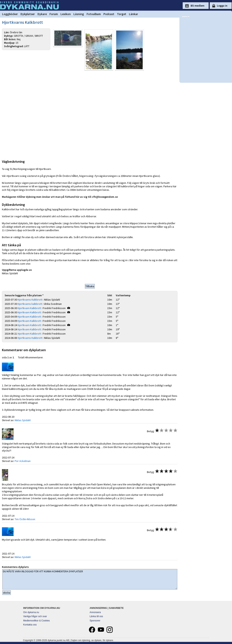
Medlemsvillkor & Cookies (36, 621)
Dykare (42, 14)
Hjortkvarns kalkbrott (30, 304)
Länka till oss (96, 617)
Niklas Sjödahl (23, 421)
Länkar (133, 14)
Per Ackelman (23, 462)
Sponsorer (95, 621)
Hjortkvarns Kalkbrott (30, 300)
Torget (122, 14)
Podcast (109, 14)
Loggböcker (10, 14)
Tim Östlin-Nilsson (25, 520)
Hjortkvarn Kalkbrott (29, 309)
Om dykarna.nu (31, 613)
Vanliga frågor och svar (35, 617)
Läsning (79, 14)
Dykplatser (28, 14)
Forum (54, 14)
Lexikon (66, 14)
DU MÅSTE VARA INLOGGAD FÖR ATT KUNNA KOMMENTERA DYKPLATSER (90, 580)
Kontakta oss (30, 625)
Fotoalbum (94, 14)
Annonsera (95, 613)
